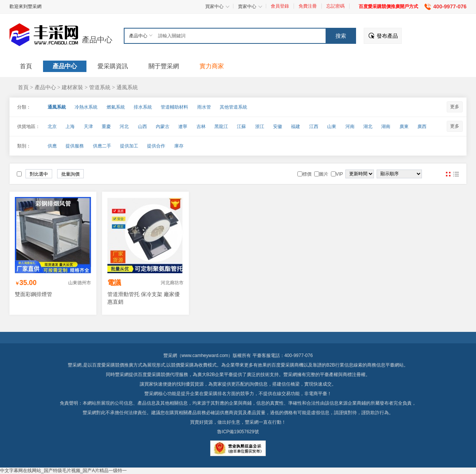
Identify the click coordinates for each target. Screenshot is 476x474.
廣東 (404, 127)
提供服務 (75, 146)
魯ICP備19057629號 (238, 432)
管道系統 (100, 87)
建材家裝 (72, 87)
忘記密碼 (335, 6)
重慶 (106, 127)
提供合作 (156, 146)
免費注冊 (308, 6)
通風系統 (127, 87)
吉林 (201, 127)
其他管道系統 (233, 107)
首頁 (23, 87)
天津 (88, 127)
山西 (142, 127)
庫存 (179, 146)
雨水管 (204, 107)
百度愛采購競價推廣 (113, 365)
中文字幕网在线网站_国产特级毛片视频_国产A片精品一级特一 (63, 471)
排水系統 (143, 107)
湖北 (368, 127)
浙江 (260, 127)
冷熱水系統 (86, 107)
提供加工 (129, 146)
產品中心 (97, 40)
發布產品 (387, 36)
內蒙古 (163, 127)
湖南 (386, 127)
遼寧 (183, 127)
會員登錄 (280, 6)
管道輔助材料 (174, 107)
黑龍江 (221, 127)
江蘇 (241, 127)
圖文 (456, 174)
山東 (332, 127)
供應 (52, 146)
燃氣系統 (116, 107)
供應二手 (102, 146)
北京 (52, 127)
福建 (296, 127)
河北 (124, 127)
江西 (314, 127)
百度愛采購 (149, 375)
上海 (70, 127)
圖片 (448, 174)
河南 (350, 127)
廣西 (422, 127)
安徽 (278, 127)
